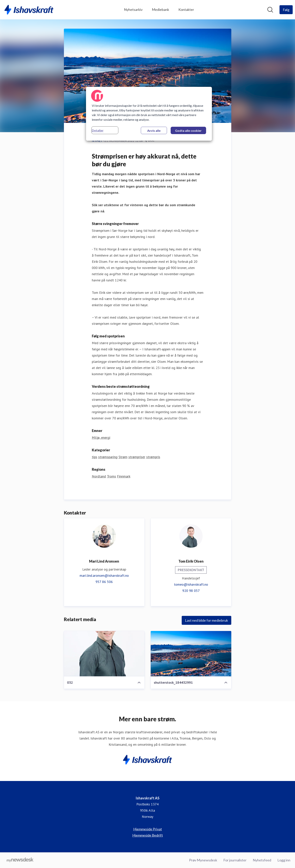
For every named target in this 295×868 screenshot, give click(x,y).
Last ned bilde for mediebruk (206, 620)
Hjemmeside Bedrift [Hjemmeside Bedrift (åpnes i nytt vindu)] (148, 835)
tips (95, 457)
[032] (104, 654)
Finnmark (124, 476)
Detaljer (98, 130)
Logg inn (284, 860)
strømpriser (137, 457)
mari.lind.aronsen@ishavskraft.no (104, 575)
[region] (149, 114)
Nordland (99, 476)
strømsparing (108, 457)
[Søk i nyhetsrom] (270, 10)
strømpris (153, 457)
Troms (111, 476)
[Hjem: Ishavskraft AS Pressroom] (29, 10)
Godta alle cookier (188, 131)
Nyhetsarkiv (133, 9)
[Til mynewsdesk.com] (20, 860)
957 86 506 (104, 582)
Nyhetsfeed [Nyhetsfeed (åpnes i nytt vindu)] (262, 860)
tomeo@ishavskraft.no (191, 584)
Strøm (123, 457)
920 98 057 (191, 591)
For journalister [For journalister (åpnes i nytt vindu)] (235, 860)
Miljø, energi (101, 437)
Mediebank (160, 9)
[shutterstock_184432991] (191, 654)
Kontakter (186, 9)
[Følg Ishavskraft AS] (286, 10)
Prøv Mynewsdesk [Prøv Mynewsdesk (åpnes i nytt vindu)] (203, 860)
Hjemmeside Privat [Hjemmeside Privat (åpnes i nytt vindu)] (148, 829)
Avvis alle (154, 131)
